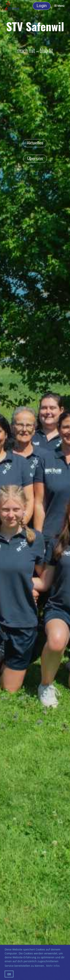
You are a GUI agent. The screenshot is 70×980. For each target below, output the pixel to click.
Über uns (35, 159)
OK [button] (9, 974)
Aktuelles (35, 143)
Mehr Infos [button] (53, 966)
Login (42, 6)
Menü (59, 6)
